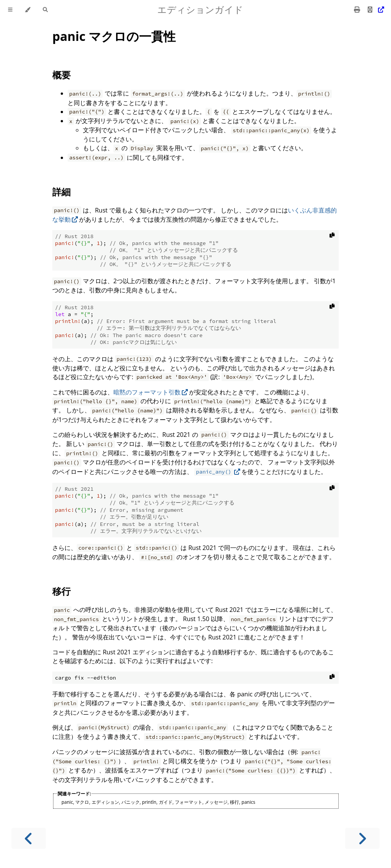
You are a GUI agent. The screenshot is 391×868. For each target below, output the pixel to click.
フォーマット (189, 802)
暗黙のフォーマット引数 (147, 392)
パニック (131, 802)
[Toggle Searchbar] (45, 10)
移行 (61, 591)
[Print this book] (358, 10)
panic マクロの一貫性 (114, 36)
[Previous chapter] (29, 838)
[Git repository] (375, 10)
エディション (105, 802)
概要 (61, 75)
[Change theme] (28, 10)
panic (67, 802)
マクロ (82, 802)
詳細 (61, 192)
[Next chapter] (362, 838)
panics (249, 802)
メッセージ (216, 802)
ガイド (166, 802)
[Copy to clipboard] (332, 237)
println (149, 802)
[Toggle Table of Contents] (10, 10)
